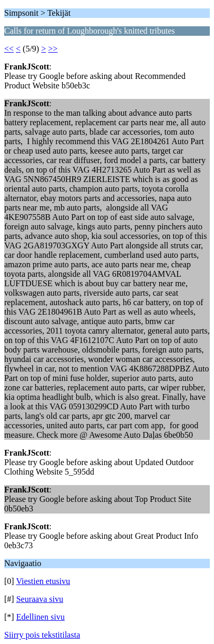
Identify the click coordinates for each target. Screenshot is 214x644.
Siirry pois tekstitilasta (42, 635)
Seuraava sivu (40, 599)
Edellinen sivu (41, 617)
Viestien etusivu (43, 581)
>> (53, 49)
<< (9, 49)
